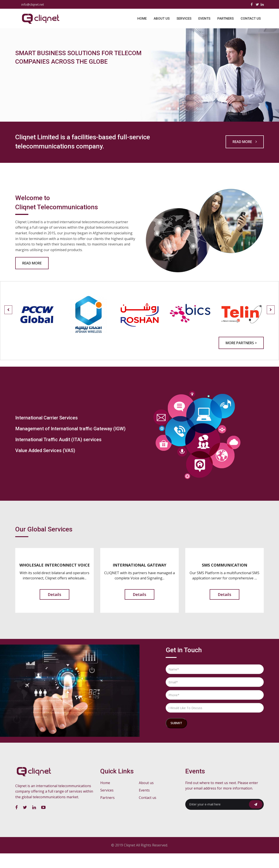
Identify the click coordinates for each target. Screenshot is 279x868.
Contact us (251, 19)
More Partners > (241, 358)
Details (54, 609)
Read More (32, 278)
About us (162, 19)
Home (142, 19)
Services (184, 19)
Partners (225, 19)
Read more (245, 155)
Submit (176, 738)
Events (204, 19)
